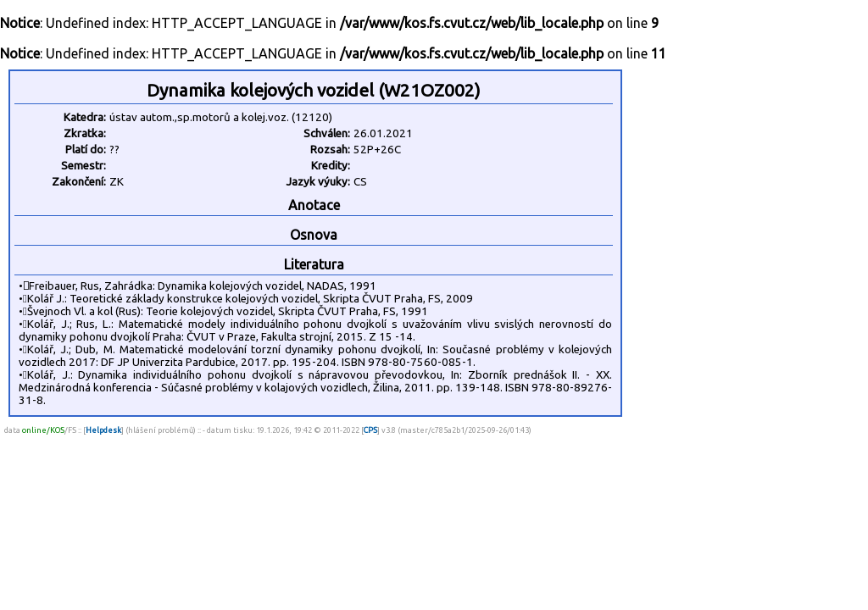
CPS (370, 430)
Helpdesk (103, 430)
